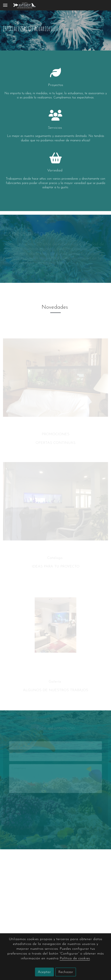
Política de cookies (75, 958)
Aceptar (44, 972)
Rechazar (66, 972)
